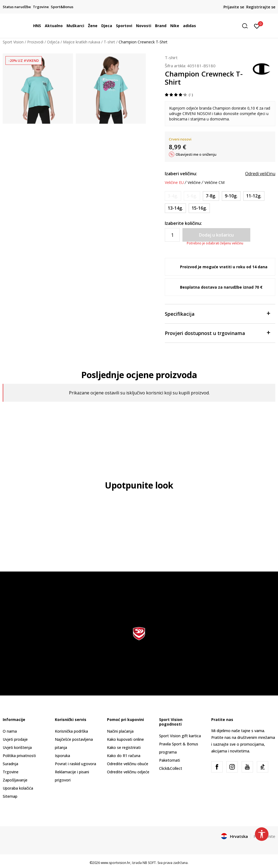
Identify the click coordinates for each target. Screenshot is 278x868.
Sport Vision (13, 42)
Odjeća (53, 42)
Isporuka (62, 756)
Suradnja (10, 764)
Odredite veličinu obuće (128, 764)
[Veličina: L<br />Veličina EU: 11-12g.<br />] (254, 196)
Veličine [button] (194, 183)
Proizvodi (35, 42)
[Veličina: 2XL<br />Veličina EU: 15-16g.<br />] (199, 208)
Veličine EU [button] (174, 183)
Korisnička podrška (71, 731)
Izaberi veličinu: (181, 174)
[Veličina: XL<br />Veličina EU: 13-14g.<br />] (175, 208)
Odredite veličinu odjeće (128, 772)
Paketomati (170, 760)
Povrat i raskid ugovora (75, 764)
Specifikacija (217, 313)
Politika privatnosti (19, 756)
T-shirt (109, 42)
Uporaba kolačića (18, 788)
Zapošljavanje (15, 780)
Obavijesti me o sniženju (196, 154)
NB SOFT (149, 863)
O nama (10, 731)
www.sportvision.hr (116, 863)
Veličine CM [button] (214, 183)
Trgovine (11, 772)
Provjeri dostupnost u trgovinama (217, 333)
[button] (247, 26)
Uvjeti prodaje (15, 739)
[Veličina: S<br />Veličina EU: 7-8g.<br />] (211, 196)
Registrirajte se (261, 7)
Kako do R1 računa (124, 756)
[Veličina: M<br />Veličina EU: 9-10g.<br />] (231, 196)
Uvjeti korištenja (17, 747)
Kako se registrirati (124, 747)
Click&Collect (171, 768)
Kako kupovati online (125, 739)
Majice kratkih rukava (82, 42)
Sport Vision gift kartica (180, 736)
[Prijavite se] (257, 26)
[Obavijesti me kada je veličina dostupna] (173, 196)
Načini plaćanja (120, 731)
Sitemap (10, 796)
